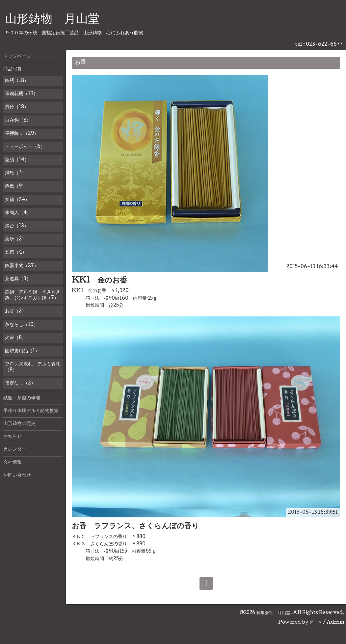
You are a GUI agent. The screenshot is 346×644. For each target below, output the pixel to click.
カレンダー (15, 450)
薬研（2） (16, 239)
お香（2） (16, 311)
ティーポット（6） (25, 147)
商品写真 (13, 69)
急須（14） (17, 160)
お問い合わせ (17, 476)
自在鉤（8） (18, 121)
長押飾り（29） (22, 134)
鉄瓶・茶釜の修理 (22, 398)
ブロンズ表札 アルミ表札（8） (33, 367)
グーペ (316, 623)
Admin (335, 623)
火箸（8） (16, 338)
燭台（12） (17, 226)
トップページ (17, 57)
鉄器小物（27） (22, 266)
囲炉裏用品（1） (22, 351)
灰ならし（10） (22, 325)
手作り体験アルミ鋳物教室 (31, 411)
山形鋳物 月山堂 (52, 20)
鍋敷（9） (16, 186)
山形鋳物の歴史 (19, 424)
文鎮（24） (17, 200)
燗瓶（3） (16, 173)
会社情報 (13, 463)
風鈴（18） (17, 107)
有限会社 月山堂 (273, 613)
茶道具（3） (18, 279)
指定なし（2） (20, 384)
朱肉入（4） (18, 213)
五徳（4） (16, 253)
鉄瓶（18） (17, 81)
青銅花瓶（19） (21, 94)
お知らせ (13, 437)
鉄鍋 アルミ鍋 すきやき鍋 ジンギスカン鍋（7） (33, 295)
